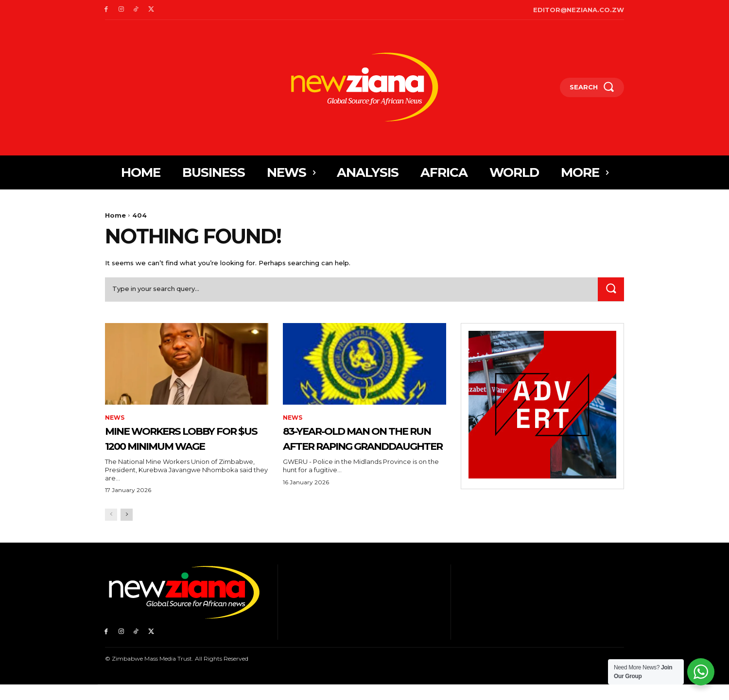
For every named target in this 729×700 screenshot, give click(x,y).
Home (115, 215)
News (115, 418)
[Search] (611, 289)
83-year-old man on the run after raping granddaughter (360, 445)
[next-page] (127, 530)
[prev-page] (111, 530)
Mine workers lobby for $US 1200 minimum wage (181, 445)
